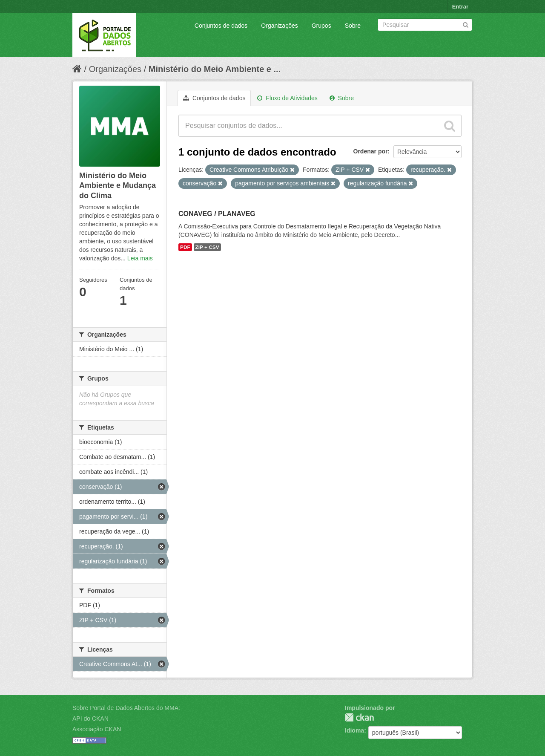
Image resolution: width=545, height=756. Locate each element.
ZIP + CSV (207, 247)
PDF (185, 247)
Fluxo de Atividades (287, 98)
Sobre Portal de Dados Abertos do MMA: (126, 708)
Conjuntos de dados (221, 26)
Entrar (460, 7)
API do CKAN (90, 718)
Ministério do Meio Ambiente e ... (215, 69)
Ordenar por (371, 151)
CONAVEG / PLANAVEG (217, 214)
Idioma (354, 730)
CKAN (359, 717)
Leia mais (140, 258)
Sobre (353, 26)
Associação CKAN (97, 729)
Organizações (279, 26)
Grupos (321, 26)
